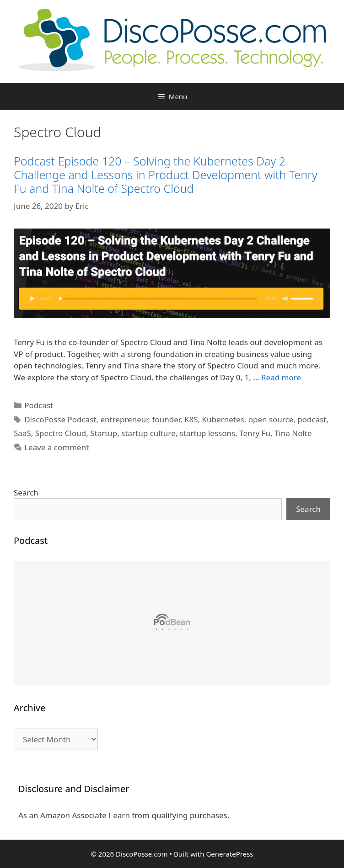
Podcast (39, 405)
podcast (312, 419)
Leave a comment (56, 447)
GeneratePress (229, 854)
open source (271, 419)
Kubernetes (223, 419)
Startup (104, 433)
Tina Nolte (293, 433)
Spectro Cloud (61, 433)
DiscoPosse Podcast (60, 419)
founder (167, 419)
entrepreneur (124, 419)
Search (26, 493)
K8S (191, 419)
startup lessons (208, 433)
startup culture (148, 433)
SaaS (22, 433)
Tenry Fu (255, 433)
